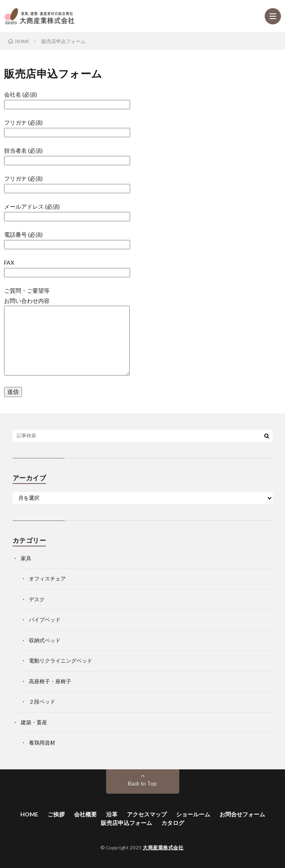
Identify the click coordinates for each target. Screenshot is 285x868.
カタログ (173, 823)
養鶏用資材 (42, 743)
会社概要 (85, 814)
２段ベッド (42, 702)
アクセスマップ (147, 814)
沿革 (112, 814)
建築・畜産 (34, 722)
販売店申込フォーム (126, 823)
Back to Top (142, 784)
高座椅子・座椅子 (50, 681)
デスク (37, 599)
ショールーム (193, 814)
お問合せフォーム (242, 814)
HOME (29, 814)
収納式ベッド (45, 640)
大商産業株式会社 (163, 847)
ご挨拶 (56, 814)
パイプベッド (45, 620)
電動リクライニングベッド (61, 661)
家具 (26, 558)
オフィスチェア (47, 579)
